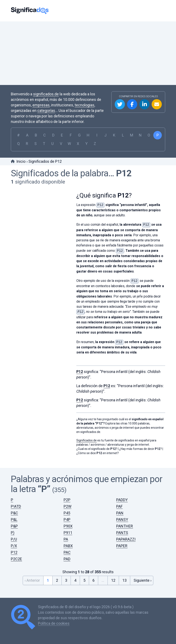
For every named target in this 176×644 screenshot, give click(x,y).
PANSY (122, 520)
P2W (68, 506)
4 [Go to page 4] (75, 580)
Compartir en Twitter (120, 104)
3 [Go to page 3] (66, 580)
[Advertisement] (88, 53)
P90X (68, 526)
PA (66, 539)
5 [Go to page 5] (84, 580)
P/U (14, 539)
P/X (14, 546)
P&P (14, 526)
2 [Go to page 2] (57, 580)
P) (13, 533)
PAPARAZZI (126, 539)
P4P (67, 520)
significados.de (46, 94)
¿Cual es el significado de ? (97, 449)
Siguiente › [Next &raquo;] (142, 580)
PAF (119, 506)
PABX (68, 546)
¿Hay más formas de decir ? (140, 449)
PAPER (122, 546)
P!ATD (16, 506)
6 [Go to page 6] (94, 580)
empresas (41, 105)
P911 (68, 533)
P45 (67, 513)
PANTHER (125, 526)
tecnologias (85, 105)
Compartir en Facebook (132, 104)
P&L (14, 520)
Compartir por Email (157, 104)
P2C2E (16, 559)
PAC (67, 552)
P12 (124, 173)
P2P (67, 500)
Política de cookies (54, 623)
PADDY (122, 500)
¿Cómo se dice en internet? (98, 453)
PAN (120, 513)
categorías (46, 111)
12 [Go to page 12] (113, 580)
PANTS (122, 533)
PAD (67, 559)
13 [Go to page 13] (124, 580)
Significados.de (30, 11)
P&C (14, 513)
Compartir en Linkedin (144, 104)
